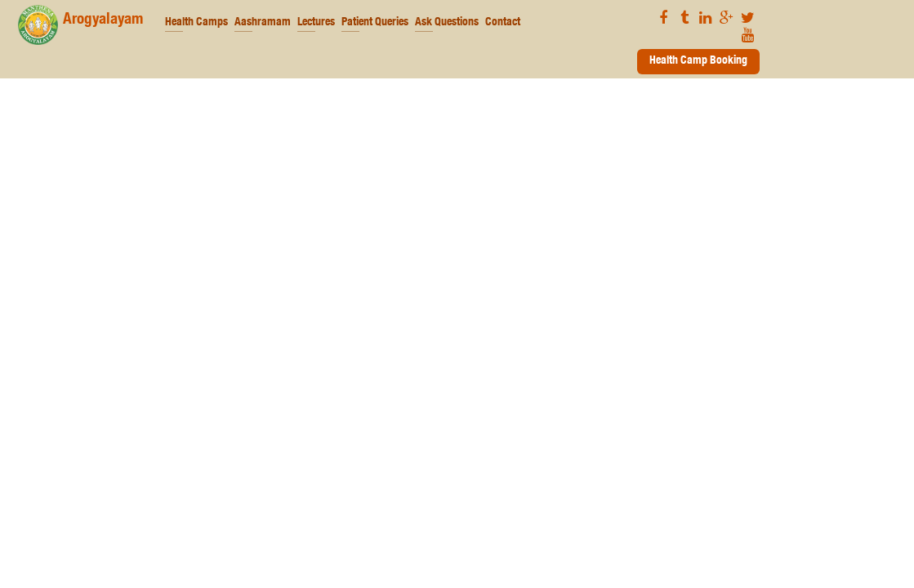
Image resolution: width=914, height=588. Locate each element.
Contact (503, 23)
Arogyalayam (80, 25)
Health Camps (196, 23)
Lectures (316, 23)
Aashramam (263, 23)
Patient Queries (375, 23)
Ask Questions (447, 23)
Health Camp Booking (698, 61)
